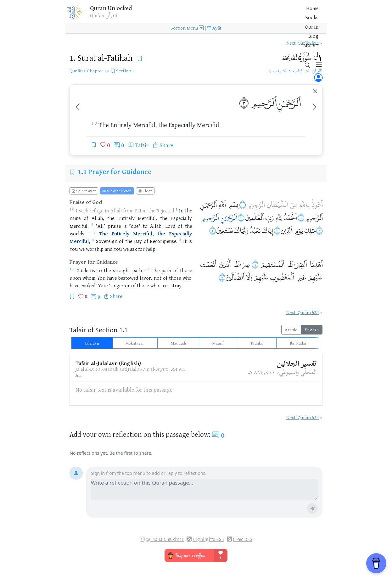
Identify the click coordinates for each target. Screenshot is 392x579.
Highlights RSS (208, 539)
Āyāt (214, 32)
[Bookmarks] (290, 15)
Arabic (291, 330)
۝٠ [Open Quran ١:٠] (243, 204)
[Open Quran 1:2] (92, 226)
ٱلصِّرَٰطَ (297, 264)
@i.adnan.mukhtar (165, 539)
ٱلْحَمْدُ (290, 217)
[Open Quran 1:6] (72, 270)
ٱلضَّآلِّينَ (235, 277)
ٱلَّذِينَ (225, 264)
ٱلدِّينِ (286, 230)
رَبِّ (270, 217)
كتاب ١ (296, 71)
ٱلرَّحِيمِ (264, 102)
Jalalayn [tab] (92, 343)
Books (212, 15)
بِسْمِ (233, 204)
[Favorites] (280, 15)
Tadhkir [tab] (257, 343)
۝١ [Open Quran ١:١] (301, 217)
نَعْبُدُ (255, 230)
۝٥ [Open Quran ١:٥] (213, 230)
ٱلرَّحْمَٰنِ (289, 102)
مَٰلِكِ (310, 230)
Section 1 (125, 71)
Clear (145, 191)
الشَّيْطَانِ (277, 204)
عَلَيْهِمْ (315, 277)
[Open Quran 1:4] (93, 241)
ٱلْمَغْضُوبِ (282, 277)
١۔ (302, 58)
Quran (230, 15)
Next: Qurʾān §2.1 (303, 43)
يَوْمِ (298, 230)
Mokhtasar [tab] (135, 343)
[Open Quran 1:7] (148, 270)
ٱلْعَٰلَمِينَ (254, 217)
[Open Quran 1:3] (94, 233)
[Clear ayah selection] (315, 92)
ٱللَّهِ (222, 204)
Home (194, 15)
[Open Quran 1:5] (180, 241)
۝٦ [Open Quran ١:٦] (255, 264)
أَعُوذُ (317, 204)
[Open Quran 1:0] (72, 211)
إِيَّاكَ (268, 230)
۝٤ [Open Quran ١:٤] (277, 230)
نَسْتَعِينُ (225, 230)
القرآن (317, 71)
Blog (246, 15)
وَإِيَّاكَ (241, 230)
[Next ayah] (314, 107)
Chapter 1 (97, 71)
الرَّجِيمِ (256, 204)
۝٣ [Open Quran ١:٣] (319, 230)
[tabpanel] (196, 377)
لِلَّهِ (279, 217)
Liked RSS (243, 539)
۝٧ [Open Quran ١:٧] (222, 277)
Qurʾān (76, 71)
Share (116, 296)
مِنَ (294, 204)
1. (102, 58)
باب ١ (275, 71)
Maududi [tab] (178, 343)
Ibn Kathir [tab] (298, 343)
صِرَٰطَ (242, 264)
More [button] (261, 15)
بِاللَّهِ (304, 204)
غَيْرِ (301, 277)
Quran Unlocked (119, 9)
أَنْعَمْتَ (208, 264)
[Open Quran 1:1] (176, 211)
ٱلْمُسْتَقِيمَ (272, 264)
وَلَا (249, 277)
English (312, 330)
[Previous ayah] (78, 107)
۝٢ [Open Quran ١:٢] (241, 217)
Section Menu (187, 32)
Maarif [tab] (218, 343)
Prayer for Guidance (120, 171)
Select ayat (84, 191)
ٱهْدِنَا (316, 264)
